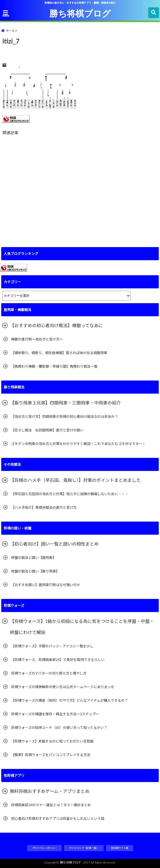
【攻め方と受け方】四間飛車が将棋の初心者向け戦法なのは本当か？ (66, 416)
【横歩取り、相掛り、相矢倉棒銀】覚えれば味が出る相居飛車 (59, 353)
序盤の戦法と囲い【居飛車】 (34, 558)
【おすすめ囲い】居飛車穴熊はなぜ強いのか (46, 585)
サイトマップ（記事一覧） (84, 848)
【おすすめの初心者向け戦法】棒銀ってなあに (56, 325)
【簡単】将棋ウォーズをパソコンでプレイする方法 (51, 755)
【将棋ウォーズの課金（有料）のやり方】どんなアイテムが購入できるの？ (70, 700)
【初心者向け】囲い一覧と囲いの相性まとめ (54, 544)
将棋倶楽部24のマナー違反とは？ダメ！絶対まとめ (51, 805)
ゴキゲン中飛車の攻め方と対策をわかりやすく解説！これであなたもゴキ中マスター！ (78, 444)
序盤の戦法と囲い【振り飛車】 (35, 571)
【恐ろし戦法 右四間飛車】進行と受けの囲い (47, 430)
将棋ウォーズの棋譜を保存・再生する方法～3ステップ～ (55, 714)
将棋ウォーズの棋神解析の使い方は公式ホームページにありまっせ (63, 687)
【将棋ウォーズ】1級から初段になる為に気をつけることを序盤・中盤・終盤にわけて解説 (82, 627)
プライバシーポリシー (44, 848)
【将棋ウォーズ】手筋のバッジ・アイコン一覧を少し (52, 646)
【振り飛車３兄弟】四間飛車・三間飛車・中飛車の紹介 (65, 403)
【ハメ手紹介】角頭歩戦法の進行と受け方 (44, 507)
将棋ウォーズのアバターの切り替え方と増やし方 (49, 673)
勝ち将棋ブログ (80, 13)
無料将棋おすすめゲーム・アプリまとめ (50, 791)
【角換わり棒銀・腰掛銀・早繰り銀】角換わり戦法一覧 (54, 366)
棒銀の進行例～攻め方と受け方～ (37, 339)
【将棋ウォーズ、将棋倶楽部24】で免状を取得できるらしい (58, 660)
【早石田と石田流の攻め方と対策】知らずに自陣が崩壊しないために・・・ (70, 494)
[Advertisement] (80, 188)
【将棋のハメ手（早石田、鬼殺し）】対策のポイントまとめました (75, 480)
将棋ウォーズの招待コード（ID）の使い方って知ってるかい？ (59, 728)
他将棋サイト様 (120, 848)
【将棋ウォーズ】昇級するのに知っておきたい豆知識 (52, 741)
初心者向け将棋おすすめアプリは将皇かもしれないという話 (58, 818)
